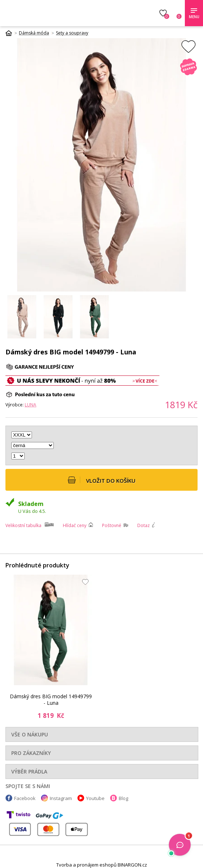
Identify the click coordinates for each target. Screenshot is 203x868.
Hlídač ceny (75, 525)
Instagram (61, 798)
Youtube (95, 798)
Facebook (25, 798)
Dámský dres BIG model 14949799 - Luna (51, 700)
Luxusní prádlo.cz (57, 13)
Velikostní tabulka (23, 525)
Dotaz (143, 525)
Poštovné (112, 525)
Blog (123, 798)
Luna (31, 405)
